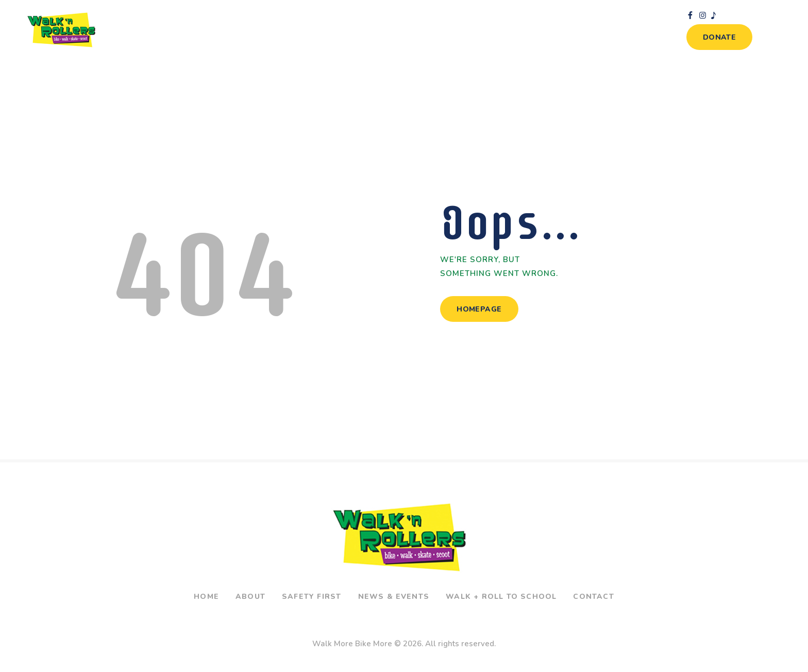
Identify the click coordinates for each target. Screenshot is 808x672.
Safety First (312, 597)
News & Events (394, 597)
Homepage (479, 309)
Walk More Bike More (352, 644)
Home (206, 597)
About (250, 597)
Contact (593, 597)
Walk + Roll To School (501, 597)
